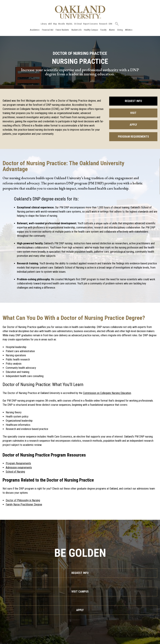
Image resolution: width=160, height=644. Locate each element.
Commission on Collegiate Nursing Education (107, 393)
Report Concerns (90, 24)
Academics (35, 30)
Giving (120, 30)
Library (44, 24)
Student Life (76, 30)
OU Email (78, 24)
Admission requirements (19, 467)
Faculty (103, 30)
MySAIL (69, 24)
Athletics (129, 30)
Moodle (62, 24)
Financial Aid (48, 30)
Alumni (112, 30)
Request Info (133, 101)
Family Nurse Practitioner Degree (24, 504)
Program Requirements (133, 137)
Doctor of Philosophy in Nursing (23, 500)
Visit (133, 113)
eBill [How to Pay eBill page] (50, 24)
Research (103, 24)
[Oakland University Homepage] (80, 12)
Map (55, 24)
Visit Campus (80, 592)
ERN (110, 24)
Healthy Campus (91, 30)
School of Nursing (15, 472)
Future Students (62, 30)
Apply (133, 125)
